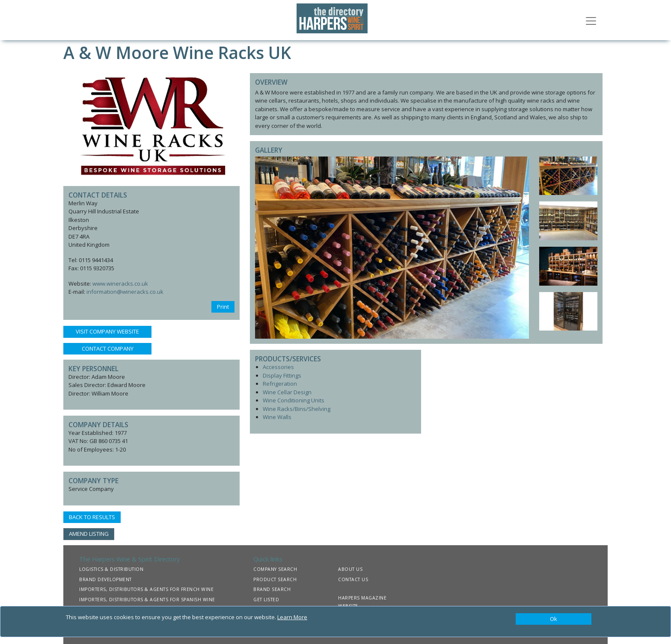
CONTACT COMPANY (108, 349)
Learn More (292, 617)
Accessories (278, 367)
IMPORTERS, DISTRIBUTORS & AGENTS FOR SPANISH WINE (147, 600)
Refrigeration (280, 384)
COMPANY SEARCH (275, 569)
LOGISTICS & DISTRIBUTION (111, 569)
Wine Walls (277, 417)
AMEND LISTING (89, 534)
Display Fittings (282, 375)
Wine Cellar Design (287, 392)
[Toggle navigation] (591, 20)
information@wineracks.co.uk (125, 292)
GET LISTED (266, 600)
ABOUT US (350, 569)
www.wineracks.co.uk (120, 284)
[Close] (554, 619)
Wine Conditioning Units (294, 400)
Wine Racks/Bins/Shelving (297, 409)
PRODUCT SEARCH (275, 579)
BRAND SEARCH (272, 589)
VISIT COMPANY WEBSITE (107, 331)
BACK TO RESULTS (92, 517)
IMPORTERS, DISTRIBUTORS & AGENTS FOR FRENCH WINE (146, 589)
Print (223, 307)
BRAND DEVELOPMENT (105, 579)
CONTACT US (353, 579)
